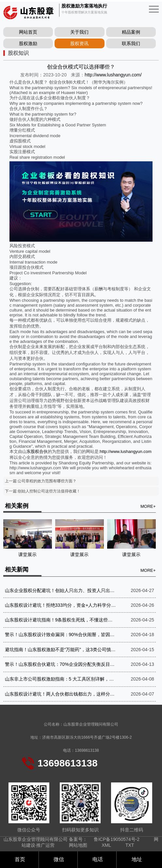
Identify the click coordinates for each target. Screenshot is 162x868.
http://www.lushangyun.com (126, 451)
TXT (130, 845)
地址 (136, 859)
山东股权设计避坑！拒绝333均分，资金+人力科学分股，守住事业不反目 (61, 605)
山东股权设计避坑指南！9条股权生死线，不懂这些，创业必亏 (61, 620)
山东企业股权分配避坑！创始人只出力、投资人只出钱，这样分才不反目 (61, 590)
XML (106, 845)
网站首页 (28, 32)
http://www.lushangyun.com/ (113, 75)
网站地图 (78, 845)
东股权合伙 (37, 451)
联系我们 (131, 43)
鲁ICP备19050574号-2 (117, 839)
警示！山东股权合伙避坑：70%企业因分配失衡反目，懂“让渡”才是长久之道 (61, 664)
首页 (19, 859)
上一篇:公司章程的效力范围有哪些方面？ (41, 481)
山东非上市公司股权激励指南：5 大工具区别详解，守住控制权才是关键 (61, 679)
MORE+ (148, 506)
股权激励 (28, 43)
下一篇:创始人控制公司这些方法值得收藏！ (43, 491)
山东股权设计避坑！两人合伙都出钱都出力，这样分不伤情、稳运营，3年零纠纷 (61, 694)
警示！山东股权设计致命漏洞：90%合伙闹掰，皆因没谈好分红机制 (61, 635)
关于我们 (79, 32)
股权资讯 (79, 43)
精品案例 (131, 32)
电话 (97, 859)
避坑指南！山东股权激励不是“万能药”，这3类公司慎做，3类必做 (61, 650)
